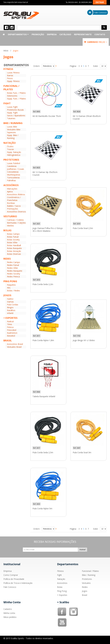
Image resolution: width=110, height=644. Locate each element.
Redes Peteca (13, 277)
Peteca (10, 327)
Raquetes (11, 285)
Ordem (36, 66)
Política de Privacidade (14, 579)
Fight (59, 575)
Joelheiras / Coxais (16, 169)
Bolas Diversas (14, 254)
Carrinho (96, 42)
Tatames (11, 118)
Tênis (10, 324)
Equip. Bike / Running (13, 137)
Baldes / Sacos (14, 206)
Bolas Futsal (13, 237)
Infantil (10, 313)
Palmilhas (11, 180)
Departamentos (18, 34)
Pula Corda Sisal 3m (82, 453)
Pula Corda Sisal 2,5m (83, 228)
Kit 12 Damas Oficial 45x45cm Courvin (87, 117)
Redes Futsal (13, 265)
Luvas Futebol (14, 163)
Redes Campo (14, 262)
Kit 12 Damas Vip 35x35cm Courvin (45, 174)
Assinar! (83, 550)
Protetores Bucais (15, 110)
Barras (10, 75)
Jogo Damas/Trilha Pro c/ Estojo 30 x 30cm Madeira (48, 230)
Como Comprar (11, 575)
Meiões (10, 226)
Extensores (12, 96)
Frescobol (12, 330)
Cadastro (8, 609)
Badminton (12, 333)
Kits (9, 288)
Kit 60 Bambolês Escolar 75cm (47, 116)
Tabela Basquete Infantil (44, 396)
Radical (10, 321)
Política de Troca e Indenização (18, 583)
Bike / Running (89, 575)
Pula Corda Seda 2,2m (43, 284)
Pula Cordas (13, 305)
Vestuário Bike (14, 130)
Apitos (10, 192)
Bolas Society (13, 240)
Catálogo (65, 34)
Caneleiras (12, 166)
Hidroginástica (14, 155)
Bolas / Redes (13, 291)
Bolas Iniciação (14, 251)
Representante (83, 34)
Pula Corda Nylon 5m (42, 509)
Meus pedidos (10, 617)
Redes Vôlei (12, 268)
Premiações (13, 209)
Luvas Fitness (13, 73)
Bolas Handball (14, 245)
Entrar (100, 2)
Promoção (38, 34)
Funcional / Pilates (90, 571)
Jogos (85, 591)
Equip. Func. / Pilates (16, 99)
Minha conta (9, 613)
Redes (85, 587)
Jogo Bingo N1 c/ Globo (84, 340)
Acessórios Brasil (15, 344)
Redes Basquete (15, 271)
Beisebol (11, 336)
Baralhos (11, 310)
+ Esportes (62, 595)
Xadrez (10, 299)
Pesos (10, 78)
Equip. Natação (14, 152)
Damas (10, 302)
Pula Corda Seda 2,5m (43, 453)
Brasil (85, 595)
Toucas (10, 149)
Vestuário (86, 583)
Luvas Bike (12, 127)
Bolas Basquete (14, 248)
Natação (61, 579)
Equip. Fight (12, 113)
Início (6, 51)
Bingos (10, 307)
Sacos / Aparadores (16, 115)
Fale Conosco (10, 587)
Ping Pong (62, 591)
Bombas (11, 203)
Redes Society (14, 274)
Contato (100, 34)
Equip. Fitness (13, 81)
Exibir (96, 66)
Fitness (60, 571)
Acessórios (62, 583)
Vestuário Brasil (14, 347)
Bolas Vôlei (12, 242)
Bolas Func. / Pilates (16, 93)
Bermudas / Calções (16, 223)
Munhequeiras (14, 175)
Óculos (10, 146)
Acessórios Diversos (16, 212)
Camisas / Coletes (15, 220)
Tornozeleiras (13, 178)
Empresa (52, 34)
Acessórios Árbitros (16, 194)
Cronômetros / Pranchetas (14, 199)
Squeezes (11, 132)
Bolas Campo (13, 234)
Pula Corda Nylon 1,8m (43, 340)
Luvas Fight (12, 107)
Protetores (87, 579)
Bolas (60, 587)
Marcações (12, 189)
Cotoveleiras (13, 172)
